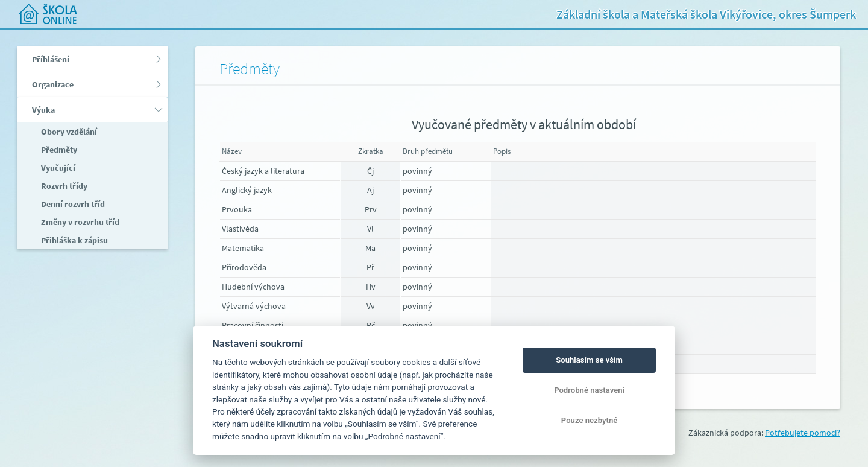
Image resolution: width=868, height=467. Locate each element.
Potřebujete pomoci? (803, 433)
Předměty (58, 150)
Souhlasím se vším (589, 360)
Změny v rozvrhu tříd (79, 222)
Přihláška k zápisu (74, 240)
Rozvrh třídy (63, 186)
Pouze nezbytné (590, 420)
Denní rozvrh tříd (72, 204)
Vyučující (57, 168)
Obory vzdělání (68, 132)
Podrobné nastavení (589, 390)
